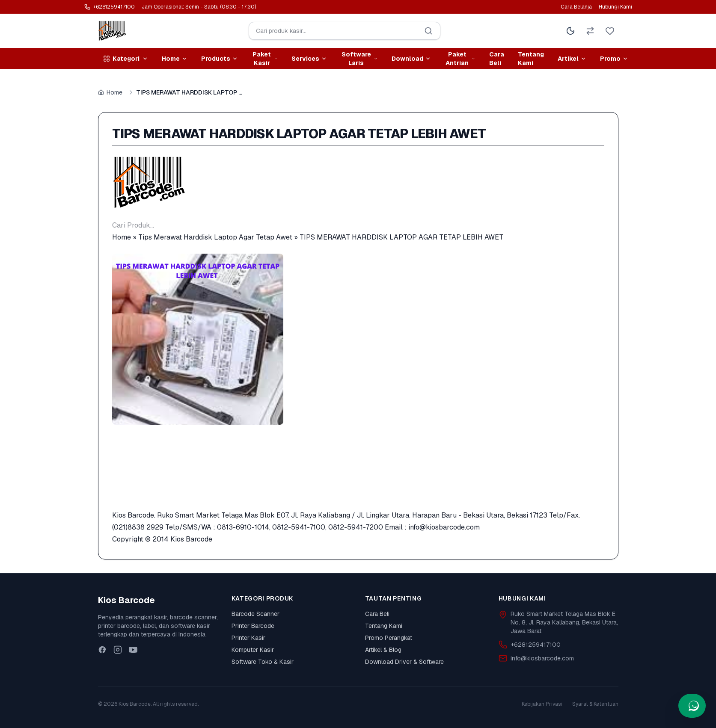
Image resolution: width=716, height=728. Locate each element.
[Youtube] (133, 650)
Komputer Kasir (253, 650)
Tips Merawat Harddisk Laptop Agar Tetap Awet (215, 237)
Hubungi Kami (615, 7)
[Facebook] (102, 650)
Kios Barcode (191, 539)
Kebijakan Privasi (542, 704)
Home (110, 92)
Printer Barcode (253, 626)
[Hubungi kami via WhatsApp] (692, 706)
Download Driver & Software (404, 662)
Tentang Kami (531, 59)
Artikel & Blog (383, 650)
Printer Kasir (248, 638)
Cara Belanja (576, 7)
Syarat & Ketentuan (595, 704)
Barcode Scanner (256, 614)
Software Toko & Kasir (263, 662)
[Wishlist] (610, 31)
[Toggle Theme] (570, 31)
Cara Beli (497, 59)
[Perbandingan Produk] (590, 31)
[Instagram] (118, 650)
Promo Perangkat (389, 638)
